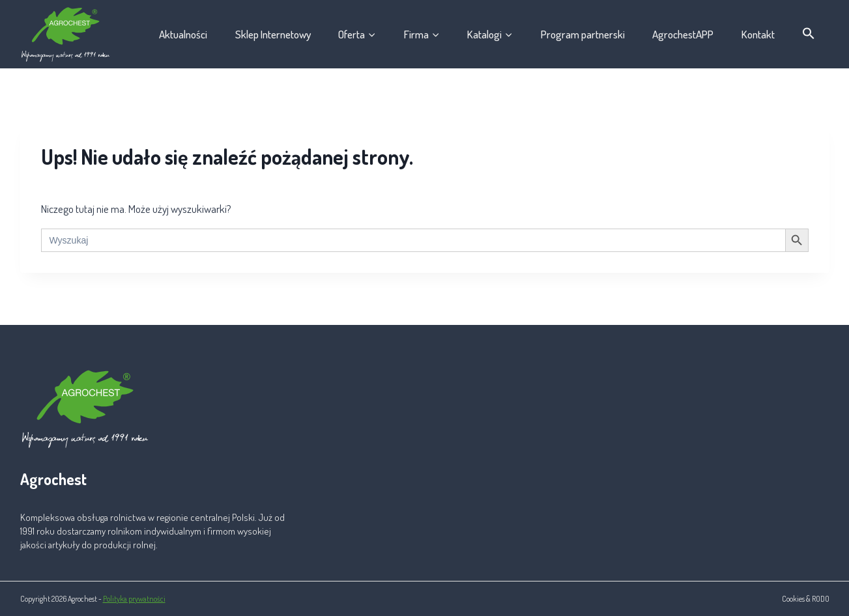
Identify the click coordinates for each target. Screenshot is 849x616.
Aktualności (183, 34)
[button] (809, 34)
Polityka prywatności (134, 599)
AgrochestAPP (683, 34)
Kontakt (758, 34)
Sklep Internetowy (273, 34)
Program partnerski (583, 34)
